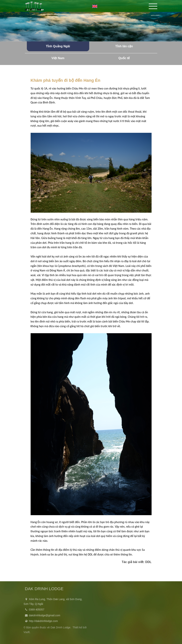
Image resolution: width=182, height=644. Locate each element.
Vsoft (26, 632)
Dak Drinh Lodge (59, 627)
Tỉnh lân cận (124, 46)
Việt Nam (58, 58)
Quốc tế (124, 58)
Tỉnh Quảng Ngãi (58, 46)
